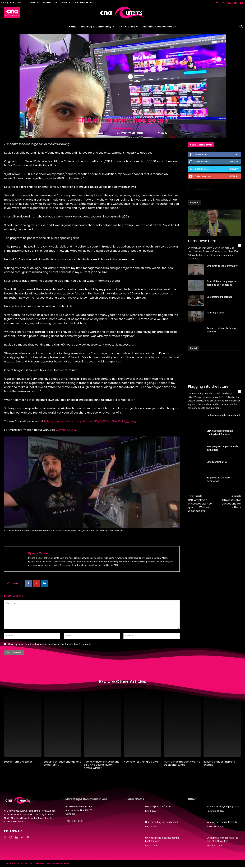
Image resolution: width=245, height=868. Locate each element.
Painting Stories (215, 313)
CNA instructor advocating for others (231, 504)
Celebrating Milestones (219, 297)
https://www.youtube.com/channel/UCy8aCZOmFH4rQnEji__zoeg (90, 421)
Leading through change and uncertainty (63, 764)
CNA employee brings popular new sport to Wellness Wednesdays (200, 505)
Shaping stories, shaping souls (223, 808)
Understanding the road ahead (223, 415)
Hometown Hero (202, 241)
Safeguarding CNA (217, 462)
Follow (234, 162)
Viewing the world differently (222, 823)
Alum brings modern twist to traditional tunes (182, 764)
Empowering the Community (222, 266)
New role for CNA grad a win (142, 763)
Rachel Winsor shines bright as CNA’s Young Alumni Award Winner (101, 766)
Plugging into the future (208, 386)
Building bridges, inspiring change (219, 764)
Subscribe (233, 176)
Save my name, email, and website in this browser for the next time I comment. (50, 644)
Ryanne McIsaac (132, 133)
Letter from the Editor (18, 763)
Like (236, 154)
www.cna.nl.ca (66, 430)
